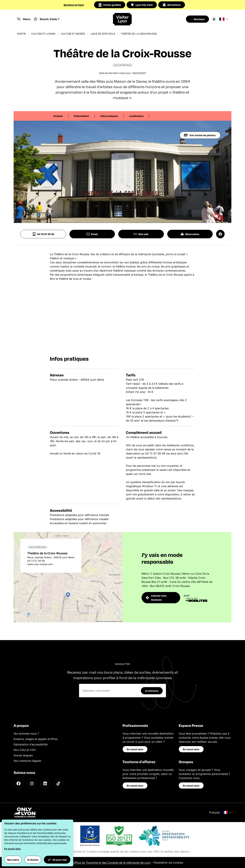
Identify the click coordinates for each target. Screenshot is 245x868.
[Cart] (214, 19)
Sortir (21, 34)
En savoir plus (135, 749)
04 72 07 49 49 (43, 234)
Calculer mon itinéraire (156, 598)
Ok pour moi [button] (57, 860)
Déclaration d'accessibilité (31, 744)
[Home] (122, 19)
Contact (58, 116)
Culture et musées (73, 34)
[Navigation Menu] (24, 19)
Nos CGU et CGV (25, 750)
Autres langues (23, 755)
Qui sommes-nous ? (26, 734)
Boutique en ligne (74, 5)
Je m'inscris (152, 691)
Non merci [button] (13, 860)
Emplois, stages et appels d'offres (36, 739)
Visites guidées (110, 5)
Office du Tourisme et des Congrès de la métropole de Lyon (112, 863)
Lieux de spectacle (103, 34)
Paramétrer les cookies (168, 863)
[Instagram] (32, 783)
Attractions (172, 5)
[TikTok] (58, 783)
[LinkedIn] (45, 783)
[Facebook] (19, 783)
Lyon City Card (142, 5)
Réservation (190, 234)
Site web (141, 234)
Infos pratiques (109, 116)
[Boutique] (197, 19)
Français (220, 812)
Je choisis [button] (33, 860)
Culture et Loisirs (43, 34)
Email (92, 234)
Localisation (136, 116)
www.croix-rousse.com (40, 564)
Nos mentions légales (27, 761)
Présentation (81, 116)
